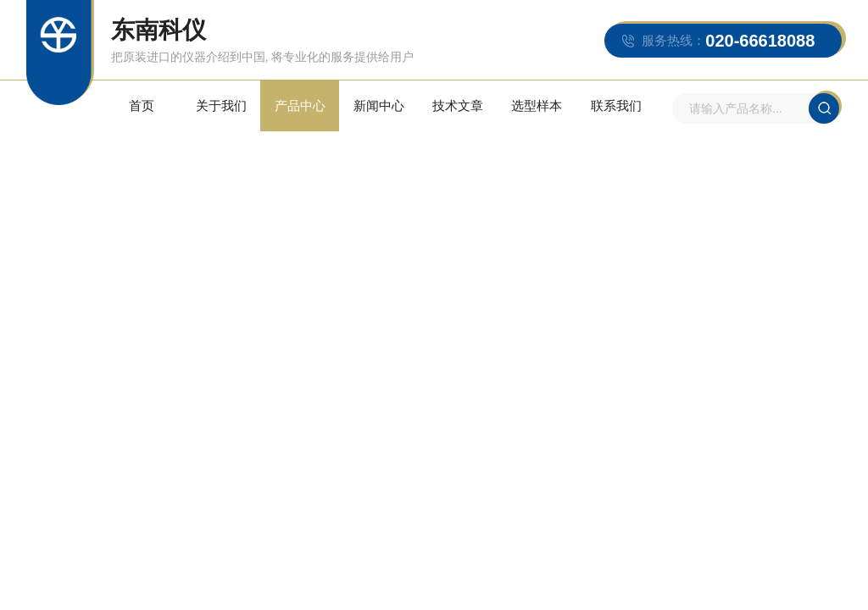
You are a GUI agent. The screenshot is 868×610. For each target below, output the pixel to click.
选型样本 (537, 105)
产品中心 (300, 105)
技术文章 (458, 105)
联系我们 (616, 105)
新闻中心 (379, 105)
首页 (142, 105)
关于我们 (221, 105)
